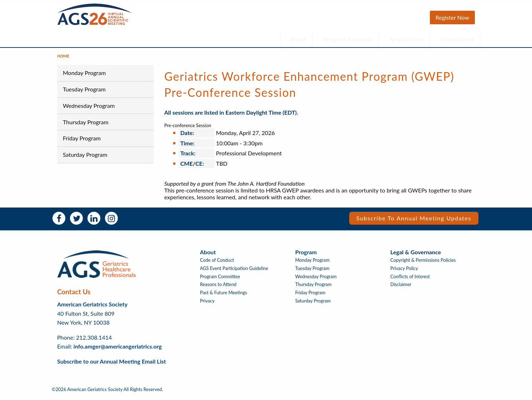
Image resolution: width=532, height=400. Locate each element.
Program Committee (220, 280)
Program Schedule (348, 39)
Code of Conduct (217, 264)
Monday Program (84, 76)
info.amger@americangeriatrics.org (118, 350)
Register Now (452, 17)
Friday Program (82, 142)
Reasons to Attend (218, 288)
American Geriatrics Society (92, 308)
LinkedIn (94, 222)
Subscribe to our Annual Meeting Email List (112, 365)
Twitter (76, 222)
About (298, 39)
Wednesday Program (89, 109)
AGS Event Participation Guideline (234, 272)
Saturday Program (85, 158)
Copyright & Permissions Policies (423, 264)
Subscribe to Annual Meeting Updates (414, 222)
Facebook (59, 222)
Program (306, 256)
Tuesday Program (84, 93)
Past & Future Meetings (224, 296)
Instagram (111, 222)
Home (63, 59)
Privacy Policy (404, 272)
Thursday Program (86, 125)
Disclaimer (401, 288)
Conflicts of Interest (410, 280)
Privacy (207, 304)
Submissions (457, 39)
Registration (407, 39)
